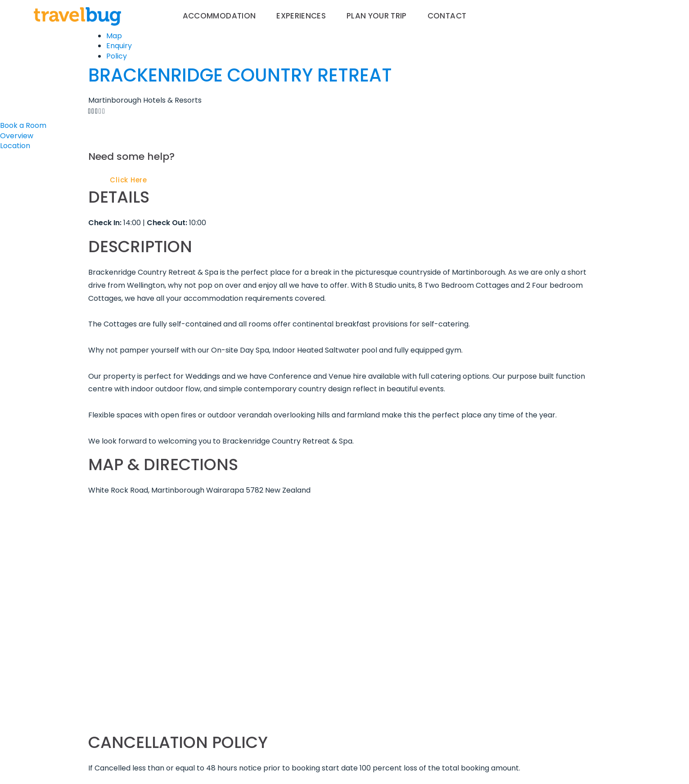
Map (114, 36)
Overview (17, 136)
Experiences (301, 16)
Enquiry (119, 46)
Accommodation (219, 16)
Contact (447, 16)
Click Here (128, 180)
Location (15, 146)
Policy (117, 56)
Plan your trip (377, 16)
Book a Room (23, 125)
